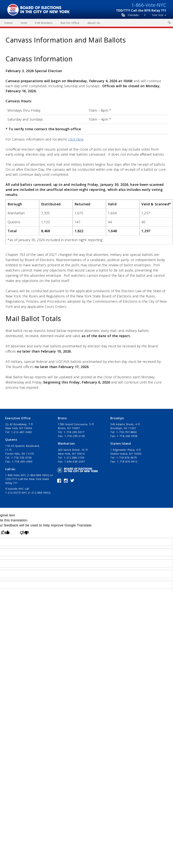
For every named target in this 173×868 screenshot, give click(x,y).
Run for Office (70, 23)
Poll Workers (44, 23)
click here (76, 139)
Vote (24, 23)
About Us (94, 23)
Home (8, 23)
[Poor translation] (24, 533)
